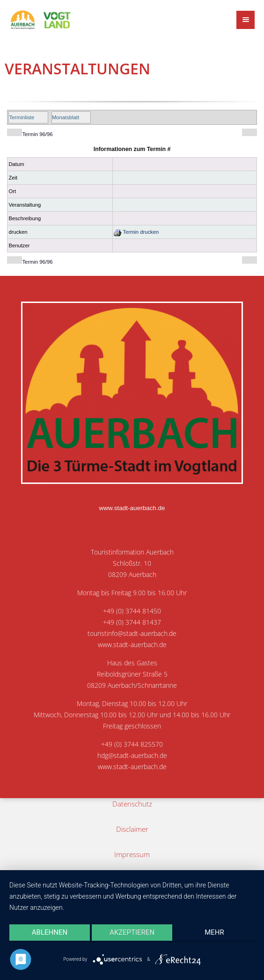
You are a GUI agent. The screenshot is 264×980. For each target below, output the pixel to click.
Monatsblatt (66, 117)
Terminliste (22, 117)
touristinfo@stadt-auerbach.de (132, 634)
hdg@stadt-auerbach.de (132, 756)
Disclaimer (132, 829)
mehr (214, 932)
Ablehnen (50, 932)
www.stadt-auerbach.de (132, 508)
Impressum (132, 854)
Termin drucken (136, 232)
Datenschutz (132, 804)
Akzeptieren (132, 932)
